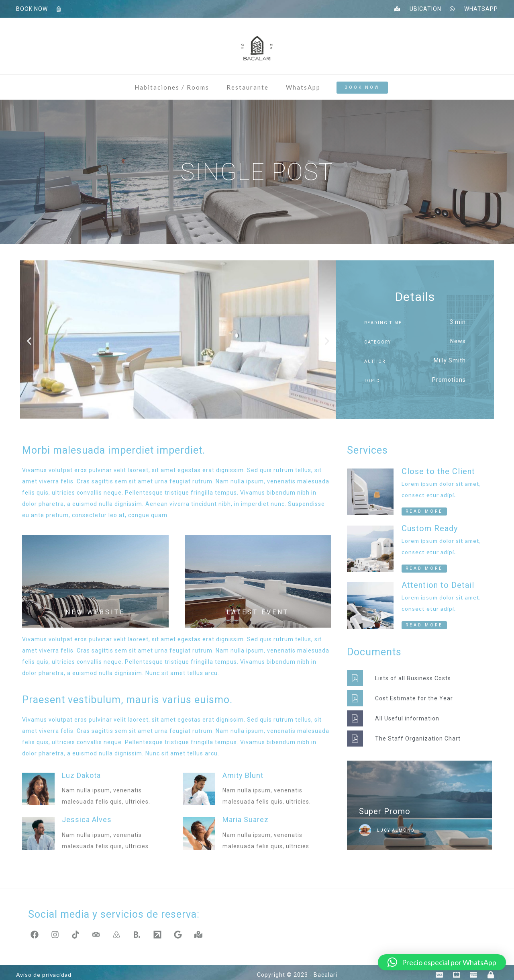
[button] (29, 341)
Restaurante (248, 87)
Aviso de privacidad (44, 970)
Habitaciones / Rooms (172, 87)
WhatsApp (303, 87)
